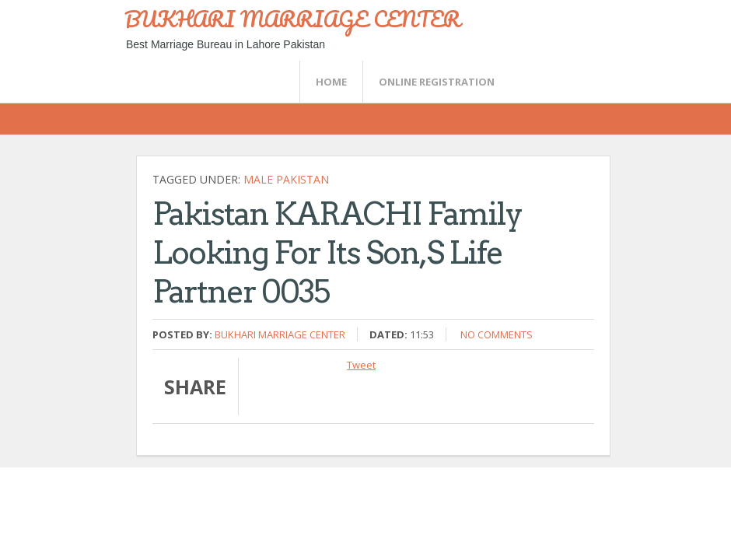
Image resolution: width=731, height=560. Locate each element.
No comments (497, 334)
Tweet (361, 365)
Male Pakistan (286, 179)
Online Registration (437, 82)
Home (331, 82)
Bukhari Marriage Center (280, 334)
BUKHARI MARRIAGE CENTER (292, 19)
